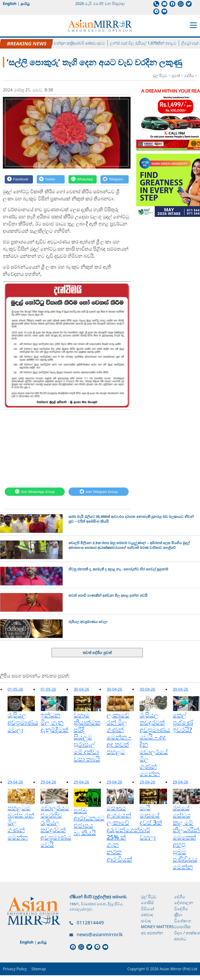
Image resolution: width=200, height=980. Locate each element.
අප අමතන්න (152, 933)
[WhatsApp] (83, 179)
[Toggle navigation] (193, 25)
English (10, 4)
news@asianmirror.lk (100, 934)
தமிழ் (25, 4)
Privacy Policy (15, 969)
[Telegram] (115, 179)
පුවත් (176, 76)
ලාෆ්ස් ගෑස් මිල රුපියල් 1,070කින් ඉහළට (147, 43)
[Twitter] (51, 179)
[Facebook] (19, 179)
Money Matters (157, 927)
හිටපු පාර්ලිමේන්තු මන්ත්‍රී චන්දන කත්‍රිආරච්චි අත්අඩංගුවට (63, 43)
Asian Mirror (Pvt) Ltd (178, 969)
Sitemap (39, 969)
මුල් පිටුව (160, 76)
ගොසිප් (147, 902)
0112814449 (90, 923)
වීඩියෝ (148, 909)
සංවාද (146, 921)
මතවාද (147, 915)
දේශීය (190, 76)
